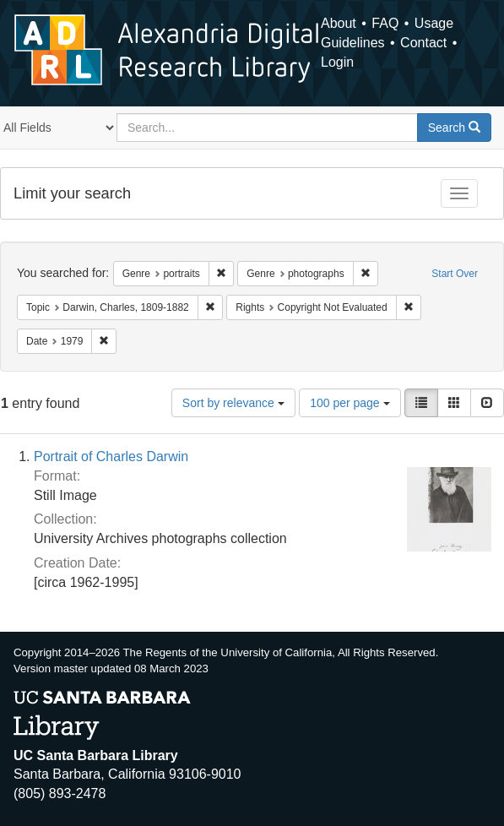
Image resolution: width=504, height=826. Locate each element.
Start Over (455, 274)
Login (337, 62)
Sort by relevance (233, 403)
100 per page (350, 403)
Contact (423, 43)
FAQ (385, 23)
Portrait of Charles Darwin (111, 456)
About (339, 23)
